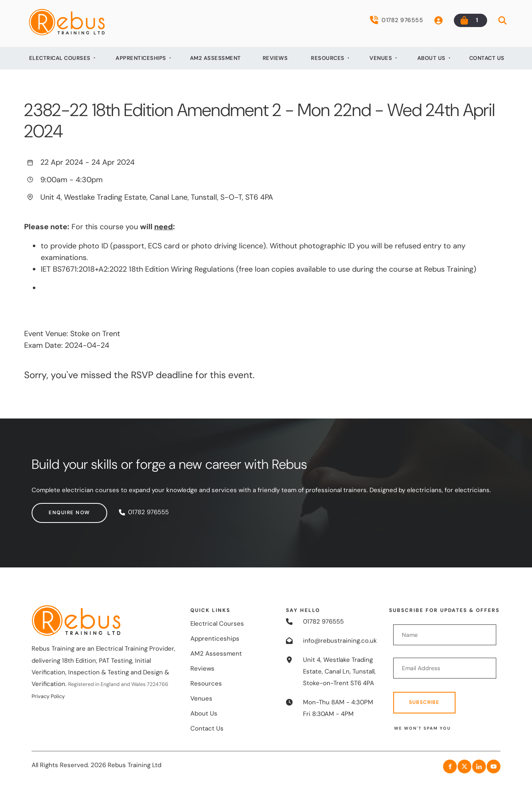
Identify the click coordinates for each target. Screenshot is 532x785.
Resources (328, 58)
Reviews (275, 58)
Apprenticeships (141, 58)
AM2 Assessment (216, 58)
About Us (431, 58)
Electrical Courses (60, 58)
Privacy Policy (48, 696)
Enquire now (52, 508)
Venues (381, 58)
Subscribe (424, 702)
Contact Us (487, 58)
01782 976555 (397, 20)
